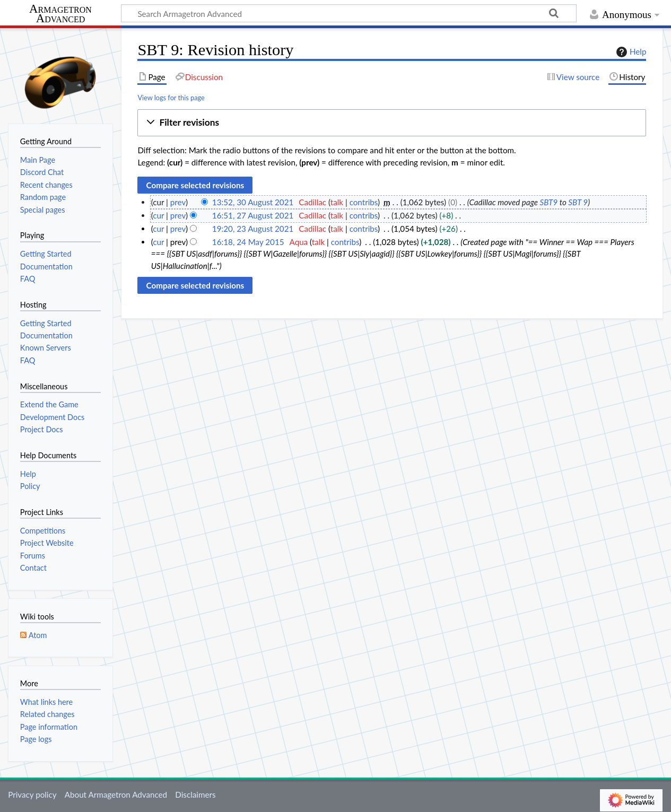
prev (178, 202)
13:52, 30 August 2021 (253, 202)
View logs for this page (171, 98)
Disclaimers (195, 794)
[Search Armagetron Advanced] (349, 13)
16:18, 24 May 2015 (248, 242)
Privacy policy (32, 794)
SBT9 (549, 202)
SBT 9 (578, 202)
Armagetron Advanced (60, 14)
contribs (364, 202)
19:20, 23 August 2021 (253, 229)
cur (158, 215)
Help (630, 52)
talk (337, 202)
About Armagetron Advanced (116, 794)
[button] (392, 123)
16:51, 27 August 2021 (253, 215)
